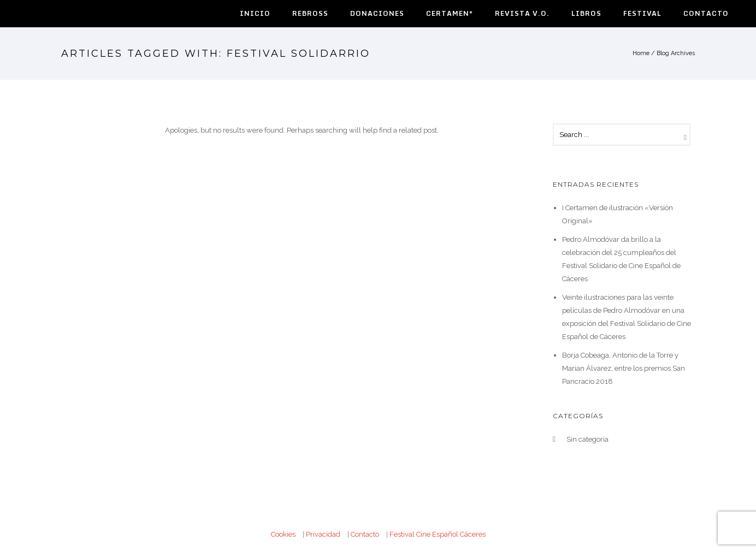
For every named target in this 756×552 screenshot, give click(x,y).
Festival (642, 13)
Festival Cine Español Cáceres (438, 534)
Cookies (283, 534)
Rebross (310, 13)
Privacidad (323, 534)
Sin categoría (587, 439)
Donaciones (377, 13)
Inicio (255, 13)
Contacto (706, 13)
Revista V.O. (522, 13)
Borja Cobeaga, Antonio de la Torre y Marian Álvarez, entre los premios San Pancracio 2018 (624, 368)
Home (641, 53)
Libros (586, 13)
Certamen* (450, 13)
